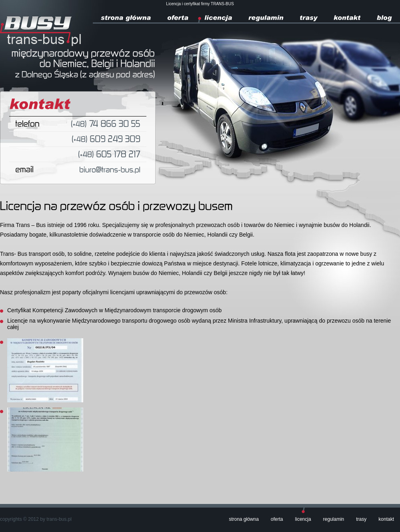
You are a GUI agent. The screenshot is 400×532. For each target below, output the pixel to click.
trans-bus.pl (59, 519)
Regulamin (334, 519)
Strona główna (244, 519)
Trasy (361, 519)
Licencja (303, 519)
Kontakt (386, 519)
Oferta (277, 519)
